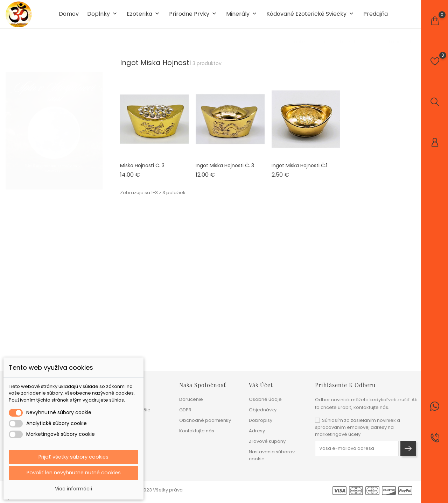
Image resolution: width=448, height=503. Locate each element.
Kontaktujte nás (197, 431)
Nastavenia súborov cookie (272, 455)
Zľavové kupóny (267, 441)
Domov (69, 17)
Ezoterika (144, 17)
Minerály (242, 17)
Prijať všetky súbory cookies (73, 456)
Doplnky (103, 17)
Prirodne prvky (193, 17)
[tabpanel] (54, 129)
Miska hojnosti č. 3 (142, 170)
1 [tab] (98, 128)
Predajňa (376, 17)
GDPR (185, 410)
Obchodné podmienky (205, 420)
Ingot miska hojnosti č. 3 (225, 170)
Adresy (257, 431)
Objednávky (263, 410)
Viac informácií (73, 489)
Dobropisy (261, 420)
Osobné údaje (265, 399)
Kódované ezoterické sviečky (311, 17)
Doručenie (191, 399)
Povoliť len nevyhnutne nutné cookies (74, 472)
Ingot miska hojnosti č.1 (299, 170)
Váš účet (261, 385)
